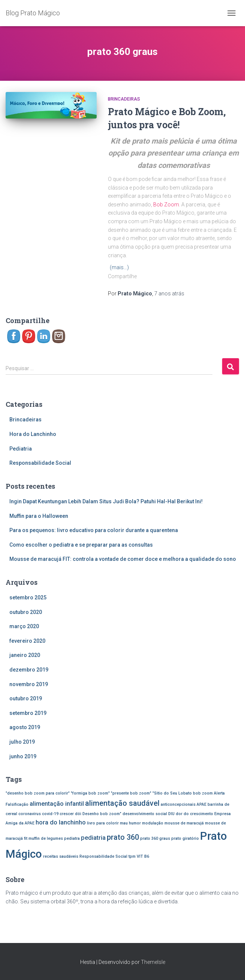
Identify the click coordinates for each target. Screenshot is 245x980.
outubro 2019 (26, 698)
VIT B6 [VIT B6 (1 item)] (143, 856)
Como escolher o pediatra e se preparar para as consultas (81, 545)
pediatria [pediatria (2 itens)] (93, 838)
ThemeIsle (153, 962)
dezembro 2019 (29, 670)
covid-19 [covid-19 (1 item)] (50, 814)
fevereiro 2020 (27, 641)
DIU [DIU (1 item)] (171, 814)
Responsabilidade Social (40, 463)
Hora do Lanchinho (33, 434)
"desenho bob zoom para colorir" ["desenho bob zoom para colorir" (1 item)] (38, 793)
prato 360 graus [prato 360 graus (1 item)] (155, 838)
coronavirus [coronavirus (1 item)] (30, 814)
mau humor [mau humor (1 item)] (130, 823)
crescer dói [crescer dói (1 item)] (70, 814)
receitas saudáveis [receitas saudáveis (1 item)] (61, 856)
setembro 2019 (28, 713)
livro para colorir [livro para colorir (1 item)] (103, 823)
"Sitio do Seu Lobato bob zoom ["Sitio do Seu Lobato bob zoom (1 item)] (183, 793)
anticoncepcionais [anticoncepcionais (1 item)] (178, 804)
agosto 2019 (25, 727)
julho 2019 (22, 742)
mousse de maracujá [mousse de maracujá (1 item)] (184, 823)
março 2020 (24, 626)
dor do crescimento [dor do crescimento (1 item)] (194, 814)
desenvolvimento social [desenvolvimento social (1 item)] (145, 814)
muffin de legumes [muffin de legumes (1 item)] (46, 838)
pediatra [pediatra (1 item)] (72, 838)
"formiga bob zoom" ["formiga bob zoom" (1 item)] (90, 793)
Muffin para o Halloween (39, 516)
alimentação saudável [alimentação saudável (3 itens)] (122, 803)
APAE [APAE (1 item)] (202, 804)
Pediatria (21, 449)
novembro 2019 (29, 684)
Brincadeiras (124, 99)
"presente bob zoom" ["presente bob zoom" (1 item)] (131, 793)
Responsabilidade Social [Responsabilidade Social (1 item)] (103, 856)
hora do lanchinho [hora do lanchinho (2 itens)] (61, 822)
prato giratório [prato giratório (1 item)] (185, 838)
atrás (169, 294)
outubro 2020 (26, 612)
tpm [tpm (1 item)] (132, 856)
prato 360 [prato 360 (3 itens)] (123, 837)
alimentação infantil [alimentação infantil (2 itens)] (57, 804)
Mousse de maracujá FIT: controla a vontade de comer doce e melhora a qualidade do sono (123, 559)
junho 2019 (23, 756)
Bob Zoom (166, 205)
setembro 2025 (28, 597)
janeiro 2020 (25, 655)
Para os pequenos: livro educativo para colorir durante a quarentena (94, 530)
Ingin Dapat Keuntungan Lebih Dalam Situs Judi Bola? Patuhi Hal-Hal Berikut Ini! (106, 501)
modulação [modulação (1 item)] (153, 823)
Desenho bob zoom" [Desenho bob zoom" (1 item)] (102, 814)
